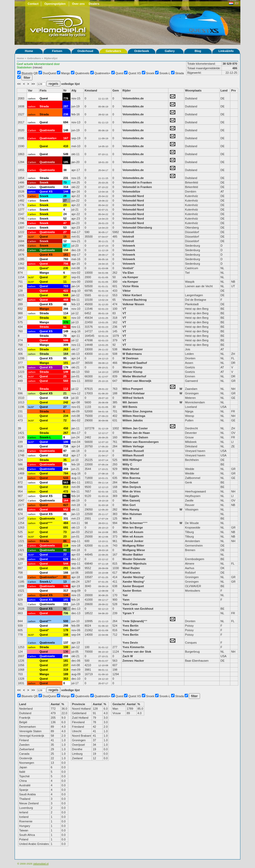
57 (65, 246)
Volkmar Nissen (133, 304)
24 (65, 214)
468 (66, 300)
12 (65, 241)
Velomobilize (131, 191)
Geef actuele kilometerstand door (38, 64)
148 (66, 130)
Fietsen (57, 51)
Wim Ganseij (131, 500)
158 (66, 250)
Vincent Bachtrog (135, 300)
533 (66, 478)
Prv (233, 90)
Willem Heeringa (134, 416)
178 (66, 630)
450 (66, 428)
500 (66, 621)
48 (65, 304)
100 (66, 442)
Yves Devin (130, 643)
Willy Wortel (131, 469)
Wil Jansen (130, 402)
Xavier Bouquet (134, 586)
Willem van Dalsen (135, 437)
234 (66, 416)
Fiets (43, 90)
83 (65, 577)
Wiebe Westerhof (134, 376)
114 (66, 313)
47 (65, 223)
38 (65, 170)
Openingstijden (55, 4)
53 (65, 228)
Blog (198, 51)
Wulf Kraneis (131, 573)
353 (66, 679)
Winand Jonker (133, 541)
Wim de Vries (131, 491)
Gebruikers (113, 51)
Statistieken (24, 67)
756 (66, 264)
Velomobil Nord (133, 196)
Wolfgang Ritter (133, 546)
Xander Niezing (133, 577)
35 (65, 460)
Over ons (78, 4)
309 (66, 345)
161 (66, 255)
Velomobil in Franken (137, 182)
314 (66, 187)
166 (66, 573)
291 (66, 568)
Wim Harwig (131, 509)
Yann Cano (130, 604)
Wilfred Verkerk (133, 398)
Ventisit (128, 268)
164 (66, 354)
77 (65, 555)
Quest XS (135, 73)
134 (66, 595)
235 (66, 268)
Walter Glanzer (133, 349)
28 (65, 196)
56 (65, 318)
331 (66, 518)
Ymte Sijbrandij (133, 621)
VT (124, 309)
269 (66, 469)
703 (66, 286)
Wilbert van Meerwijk (137, 381)
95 (65, 358)
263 (66, 349)
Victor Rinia (131, 286)
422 (66, 291)
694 (66, 122)
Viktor (127, 291)
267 (66, 433)
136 (66, 586)
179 (66, 367)
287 (66, 106)
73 (65, 182)
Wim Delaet (130, 482)
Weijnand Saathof (135, 363)
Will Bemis (130, 407)
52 (65, 219)
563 (66, 482)
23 (65, 205)
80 (65, 550)
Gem (116, 90)
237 (66, 665)
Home (29, 51)
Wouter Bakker (133, 555)
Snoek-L (165, 73)
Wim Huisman (132, 514)
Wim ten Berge (133, 527)
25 (65, 376)
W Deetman (130, 358)
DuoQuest (49, 73)
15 (65, 237)
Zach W (128, 656)
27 (65, 200)
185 (66, 162)
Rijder (127, 90)
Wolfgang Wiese (134, 550)
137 (66, 643)
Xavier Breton (132, 591)
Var (30, 90)
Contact (33, 4)
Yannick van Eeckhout (138, 609)
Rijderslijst (51, 58)
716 (66, 446)
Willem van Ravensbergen (141, 442)
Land (224, 90)
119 (66, 546)
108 (66, 635)
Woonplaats (193, 90)
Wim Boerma (131, 478)
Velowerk (129, 246)
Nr (65, 90)
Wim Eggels (131, 496)
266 (66, 309)
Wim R (127, 518)
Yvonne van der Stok (137, 652)
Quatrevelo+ (103, 73)
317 (66, 591)
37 (65, 277)
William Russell (133, 451)
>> (33, 84)
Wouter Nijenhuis (134, 564)
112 (66, 389)
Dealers (94, 4)
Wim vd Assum (133, 532)
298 (66, 626)
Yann (126, 600)
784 (66, 473)
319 (66, 670)
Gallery (170, 51)
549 (66, 154)
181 (66, 661)
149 (66, 331)
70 (65, 336)
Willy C (127, 464)
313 (66, 487)
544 (66, 564)
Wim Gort (129, 505)
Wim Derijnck (132, 487)
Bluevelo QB (30, 73)
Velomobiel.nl (41, 864)
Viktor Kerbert (132, 295)
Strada (180, 73)
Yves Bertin (130, 626)
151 (66, 604)
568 (66, 295)
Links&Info (226, 51)
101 (66, 363)
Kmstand (91, 90)
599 (66, 340)
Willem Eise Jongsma (137, 411)
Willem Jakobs (133, 420)
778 (66, 98)
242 (66, 402)
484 (66, 523)
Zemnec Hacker (133, 661)
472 (66, 491)
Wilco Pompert (133, 389)
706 (66, 613)
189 (66, 674)
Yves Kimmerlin (133, 647)
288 (66, 656)
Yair (126, 595)
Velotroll (128, 232)
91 (65, 327)
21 (65, 393)
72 (65, 420)
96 (65, 496)
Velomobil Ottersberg (137, 228)
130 (66, 652)
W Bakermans (132, 354)
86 (65, 541)
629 (66, 559)
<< (19, 84)
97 (65, 451)
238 (66, 114)
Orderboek (142, 51)
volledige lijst (70, 84)
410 (66, 146)
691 (66, 527)
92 (65, 609)
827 (66, 505)
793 (66, 259)
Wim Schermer (133, 523)
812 (66, 455)
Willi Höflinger (132, 460)
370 (66, 322)
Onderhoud (85, 51)
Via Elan (128, 273)
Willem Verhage (133, 446)
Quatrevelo (82, 73)
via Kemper (130, 277)
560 (66, 381)
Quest (119, 73)
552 (66, 509)
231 (66, 178)
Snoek (150, 73)
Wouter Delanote (134, 559)
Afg (74, 90)
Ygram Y (128, 613)
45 (65, 514)
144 (66, 191)
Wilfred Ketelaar (134, 393)
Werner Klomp (132, 367)
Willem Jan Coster (135, 428)
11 (65, 282)
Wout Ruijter (131, 568)
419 (66, 398)
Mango (66, 73)
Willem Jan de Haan (136, 433)
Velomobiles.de (133, 98)
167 (66, 138)
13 (65, 582)
